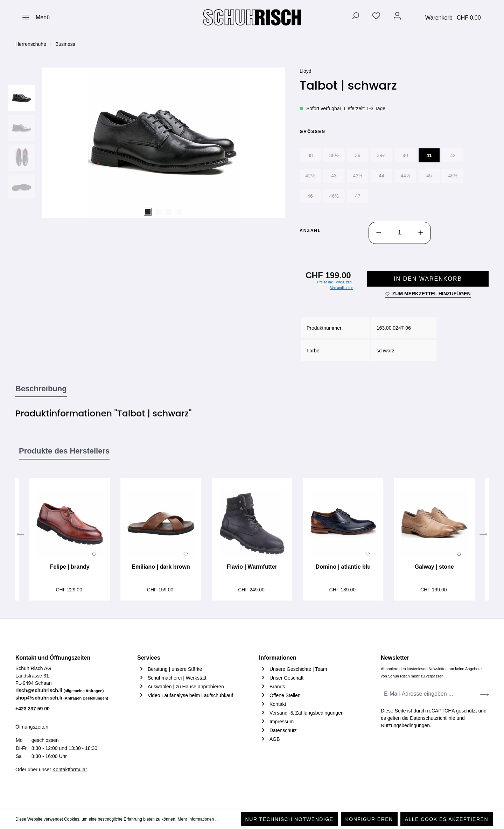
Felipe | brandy (70, 567)
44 (381, 176)
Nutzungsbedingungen (405, 725)
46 (310, 196)
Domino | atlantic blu (343, 567)
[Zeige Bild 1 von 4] (148, 212)
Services (149, 658)
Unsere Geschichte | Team (298, 669)
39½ (381, 155)
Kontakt (278, 704)
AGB (275, 739)
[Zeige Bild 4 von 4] (179, 212)
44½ (405, 176)
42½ (310, 176)
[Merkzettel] (376, 17)
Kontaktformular (70, 770)
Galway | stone (434, 567)
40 (405, 155)
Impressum (282, 722)
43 (334, 176)
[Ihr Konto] (397, 17)
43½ (358, 176)
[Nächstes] (483, 535)
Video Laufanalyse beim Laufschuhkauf (190, 695)
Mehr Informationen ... (198, 819)
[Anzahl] (400, 233)
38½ (334, 155)
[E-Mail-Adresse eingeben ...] (431, 694)
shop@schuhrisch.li (62, 698)
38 (310, 155)
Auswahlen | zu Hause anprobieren (186, 687)
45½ (453, 176)
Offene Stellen (285, 695)
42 (453, 155)
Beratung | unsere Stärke (175, 669)
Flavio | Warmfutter (252, 567)
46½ (334, 196)
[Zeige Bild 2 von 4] (158, 212)
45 (429, 176)
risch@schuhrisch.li (60, 690)
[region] (150, 143)
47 (358, 196)
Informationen (278, 658)
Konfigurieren (369, 819)
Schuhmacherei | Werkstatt (177, 678)
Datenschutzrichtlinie (432, 718)
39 (358, 155)
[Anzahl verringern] (379, 233)
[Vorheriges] (21, 535)
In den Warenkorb (428, 279)
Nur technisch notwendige (289, 819)
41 (429, 155)
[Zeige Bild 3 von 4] (169, 212)
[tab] (41, 389)
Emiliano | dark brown (161, 567)
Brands (277, 687)
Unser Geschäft (286, 678)
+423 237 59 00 (33, 709)
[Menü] (36, 17)
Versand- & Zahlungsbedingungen (307, 713)
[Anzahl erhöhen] (421, 233)
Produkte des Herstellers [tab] (64, 451)
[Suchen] (355, 17)
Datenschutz (283, 730)
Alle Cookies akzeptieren (447, 819)
